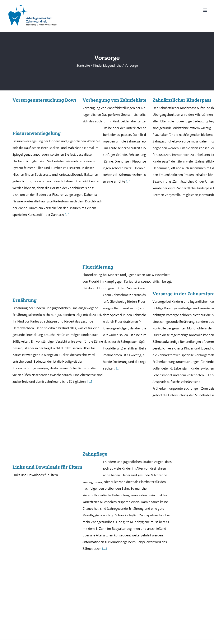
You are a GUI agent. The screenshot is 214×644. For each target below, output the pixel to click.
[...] (128, 181)
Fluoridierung (98, 267)
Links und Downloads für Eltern (47, 467)
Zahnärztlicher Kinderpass (182, 100)
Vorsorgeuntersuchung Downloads (51, 100)
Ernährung (25, 300)
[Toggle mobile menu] (206, 10)
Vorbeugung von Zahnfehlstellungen (123, 100)
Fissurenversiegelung (37, 133)
